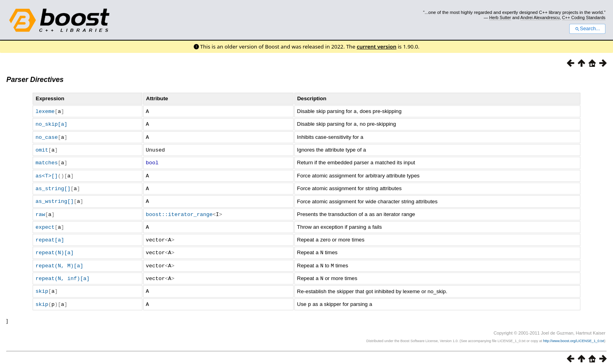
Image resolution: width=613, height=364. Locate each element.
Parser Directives (35, 80)
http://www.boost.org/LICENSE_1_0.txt (574, 335)
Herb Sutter (500, 18)
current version (377, 47)
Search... (587, 29)
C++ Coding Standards (584, 18)
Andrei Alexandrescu (540, 18)
